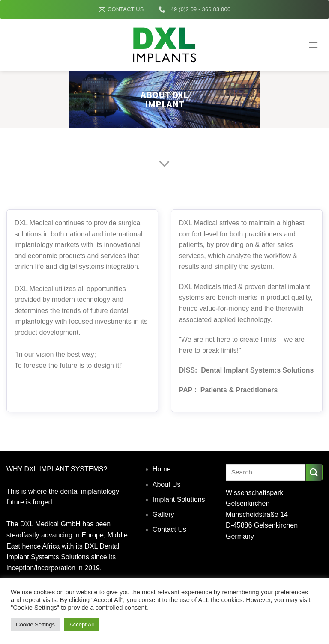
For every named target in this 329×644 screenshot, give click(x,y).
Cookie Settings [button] (35, 625)
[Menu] (313, 45)
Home (162, 469)
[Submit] (314, 472)
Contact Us (169, 529)
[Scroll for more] (164, 164)
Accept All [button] (82, 625)
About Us (167, 484)
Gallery (163, 514)
